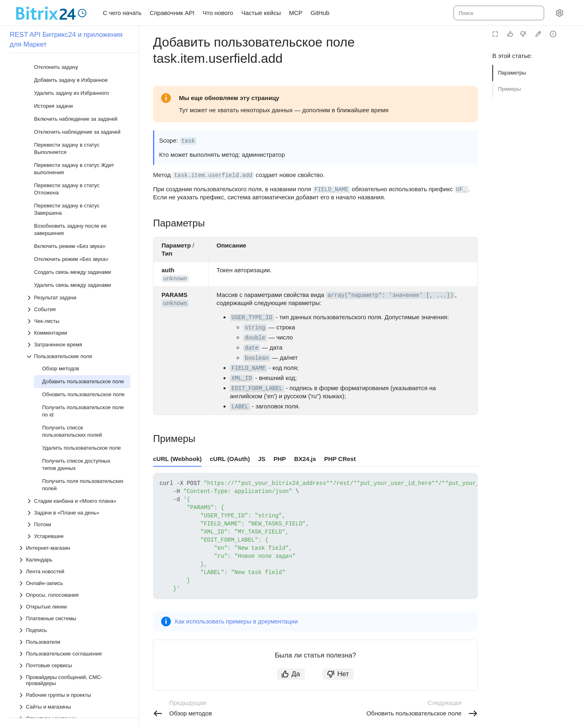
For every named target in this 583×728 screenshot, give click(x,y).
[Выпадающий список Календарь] (74, 342)
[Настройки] (560, 13)
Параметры (512, 73)
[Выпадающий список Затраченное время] (78, 127)
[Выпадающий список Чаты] (74, 571)
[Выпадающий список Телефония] (74, 512)
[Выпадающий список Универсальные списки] (74, 536)
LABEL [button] (240, 407)
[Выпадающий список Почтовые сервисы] (74, 447)
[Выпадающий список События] (78, 91)
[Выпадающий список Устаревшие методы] (74, 595)
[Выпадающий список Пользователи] (74, 424)
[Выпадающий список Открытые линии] (74, 389)
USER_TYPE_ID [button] (252, 318)
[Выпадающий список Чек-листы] (78, 103)
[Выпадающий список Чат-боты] (74, 583)
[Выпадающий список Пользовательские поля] (78, 138)
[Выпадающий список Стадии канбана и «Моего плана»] (78, 283)
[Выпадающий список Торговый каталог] (74, 524)
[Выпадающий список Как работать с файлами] (74, 606)
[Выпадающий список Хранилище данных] (74, 559)
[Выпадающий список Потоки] (78, 306)
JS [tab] (262, 459)
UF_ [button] (461, 190)
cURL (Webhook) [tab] (177, 459)
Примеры (510, 89)
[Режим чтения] (495, 34)
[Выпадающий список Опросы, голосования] (74, 377)
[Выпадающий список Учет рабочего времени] (74, 548)
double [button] (255, 338)
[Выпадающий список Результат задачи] (78, 80)
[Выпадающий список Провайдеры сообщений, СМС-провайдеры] (74, 462)
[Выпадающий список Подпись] (74, 412)
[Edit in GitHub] (538, 34)
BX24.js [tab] (305, 459)
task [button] (188, 141)
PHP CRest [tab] (340, 459)
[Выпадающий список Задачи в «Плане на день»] (78, 295)
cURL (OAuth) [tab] (230, 459)
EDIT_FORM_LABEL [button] (257, 389)
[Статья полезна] (510, 34)
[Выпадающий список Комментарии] (78, 115)
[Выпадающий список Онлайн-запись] (74, 365)
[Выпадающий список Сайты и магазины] (74, 489)
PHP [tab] (280, 459)
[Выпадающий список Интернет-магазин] (74, 330)
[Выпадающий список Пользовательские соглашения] (74, 436)
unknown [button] (175, 279)
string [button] (255, 328)
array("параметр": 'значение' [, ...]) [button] (390, 295)
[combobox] (498, 13)
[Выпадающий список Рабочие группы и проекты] (74, 477)
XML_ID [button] (242, 378)
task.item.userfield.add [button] (213, 175)
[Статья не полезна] (523, 34)
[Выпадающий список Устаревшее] (78, 318)
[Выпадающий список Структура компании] (74, 501)
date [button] (252, 348)
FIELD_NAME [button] (332, 190)
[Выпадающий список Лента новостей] (74, 353)
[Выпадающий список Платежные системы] (74, 400)
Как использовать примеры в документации (236, 621)
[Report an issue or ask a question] (553, 34)
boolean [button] (257, 358)
